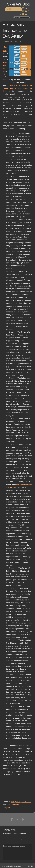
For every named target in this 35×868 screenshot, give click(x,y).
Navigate (6, 807)
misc (12, 802)
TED (30, 769)
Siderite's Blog (18, 4)
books (24, 802)
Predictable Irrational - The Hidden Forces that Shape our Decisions (18, 88)
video (29, 802)
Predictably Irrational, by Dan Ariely (15, 30)
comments (14, 805)
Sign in (30, 866)
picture (18, 802)
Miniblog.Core (16, 866)
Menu (9, 9)
